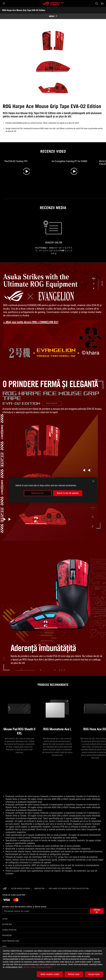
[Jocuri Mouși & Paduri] (20, 888)
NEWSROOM (7, 935)
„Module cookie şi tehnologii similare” (38, 967)
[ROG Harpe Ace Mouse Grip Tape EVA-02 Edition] (69, 888)
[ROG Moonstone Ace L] (57, 715)
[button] (4, 3)
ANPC (4, 946)
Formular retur (9, 930)
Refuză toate (74, 974)
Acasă (5, 919)
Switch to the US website (68, 493)
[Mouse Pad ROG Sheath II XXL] (19, 715)
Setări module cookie (50, 974)
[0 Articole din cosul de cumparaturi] (102, 3)
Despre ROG (7, 924)
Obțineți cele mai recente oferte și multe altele (24, 907)
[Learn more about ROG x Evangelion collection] (33, 322)
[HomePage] (4, 889)
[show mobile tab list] (53, 16)
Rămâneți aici (38, 493)
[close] (93, 481)
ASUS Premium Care (11, 941)
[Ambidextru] (39, 888)
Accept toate (94, 974)
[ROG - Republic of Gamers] (53, 3)
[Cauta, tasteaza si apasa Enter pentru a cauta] (97, 3)
